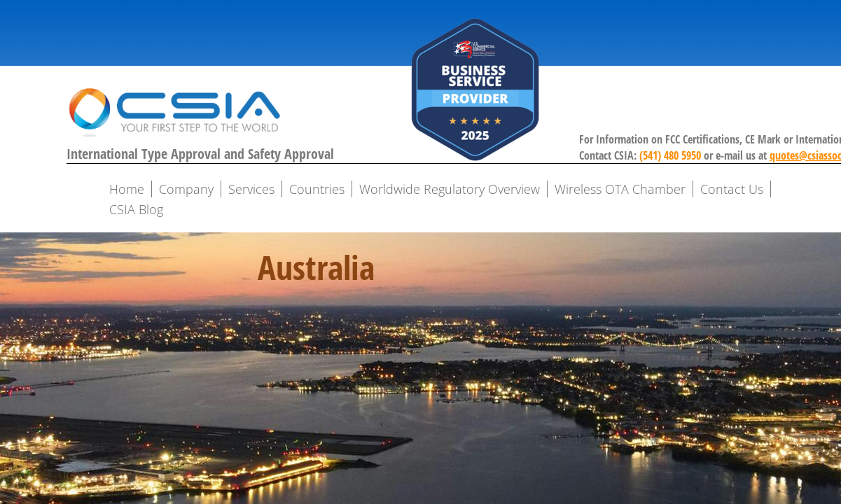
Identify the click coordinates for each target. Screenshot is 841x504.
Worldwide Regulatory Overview (450, 189)
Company (186, 189)
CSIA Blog (136, 209)
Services (251, 189)
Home (127, 189)
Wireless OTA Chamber (620, 189)
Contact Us (732, 189)
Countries (317, 189)
